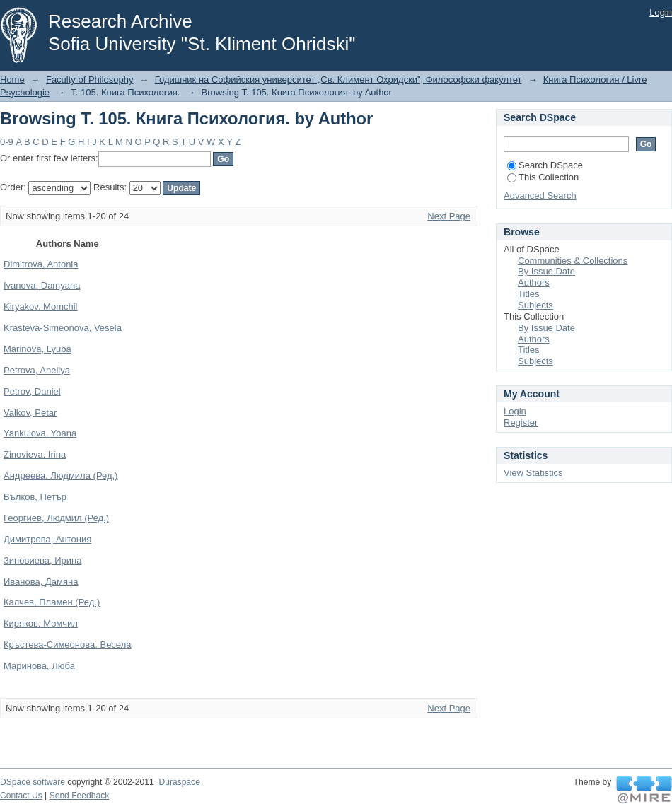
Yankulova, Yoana (40, 433)
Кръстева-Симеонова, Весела (67, 645)
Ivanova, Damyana (42, 285)
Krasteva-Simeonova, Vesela (63, 328)
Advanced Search (540, 196)
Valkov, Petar (30, 413)
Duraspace (179, 782)
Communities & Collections (573, 261)
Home (12, 80)
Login (661, 12)
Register (521, 423)
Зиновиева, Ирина (42, 560)
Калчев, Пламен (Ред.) (52, 602)
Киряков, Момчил (41, 623)
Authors (534, 282)
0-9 (7, 142)
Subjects (535, 305)
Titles (529, 294)
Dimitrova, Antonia (41, 264)
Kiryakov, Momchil (41, 307)
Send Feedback (80, 796)
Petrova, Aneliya (37, 370)
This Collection (543, 177)
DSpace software (33, 782)
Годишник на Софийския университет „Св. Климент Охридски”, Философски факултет (338, 80)
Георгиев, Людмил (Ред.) (56, 518)
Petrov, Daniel (32, 391)
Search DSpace (545, 165)
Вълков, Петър (35, 497)
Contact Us (21, 796)
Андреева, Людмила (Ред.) (60, 476)
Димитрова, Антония (47, 539)
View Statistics (533, 473)
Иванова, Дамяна (41, 582)
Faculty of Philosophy (90, 80)
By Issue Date (546, 271)
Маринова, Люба (39, 666)
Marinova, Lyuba (37, 349)
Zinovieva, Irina (35, 454)
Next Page (449, 216)
